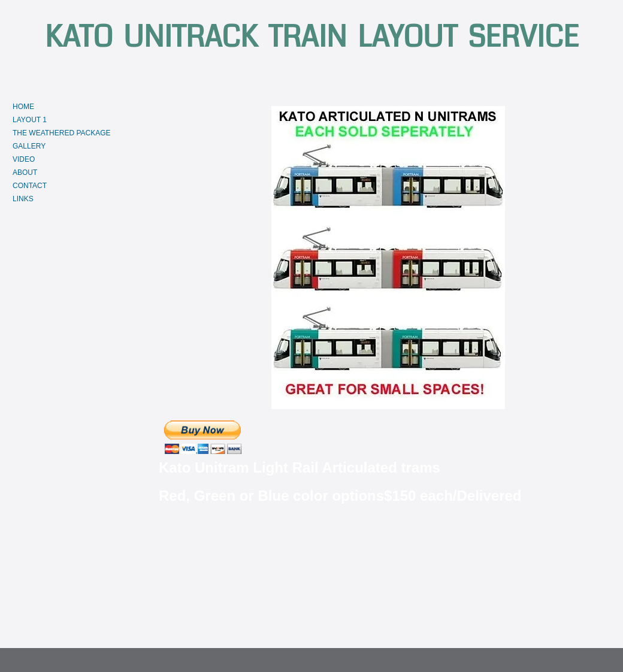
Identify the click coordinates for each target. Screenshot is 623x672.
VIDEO (24, 159)
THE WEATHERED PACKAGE (62, 133)
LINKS (23, 199)
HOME (23, 107)
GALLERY (29, 146)
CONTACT (30, 186)
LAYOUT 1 (30, 120)
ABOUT (25, 172)
